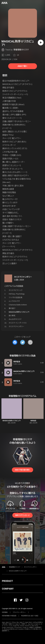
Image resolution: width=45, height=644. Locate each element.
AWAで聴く (22, 66)
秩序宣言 (33, 421)
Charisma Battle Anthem (18, 305)
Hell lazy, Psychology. (17, 294)
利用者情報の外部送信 (9, 616)
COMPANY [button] (8, 589)
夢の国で (12, 308)
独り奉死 (12, 316)
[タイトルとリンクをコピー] (30, 342)
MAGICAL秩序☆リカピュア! (12, 421)
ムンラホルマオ (14, 301)
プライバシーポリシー (19, 612)
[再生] (41, 43)
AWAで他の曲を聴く (22, 470)
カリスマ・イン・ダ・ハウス (18, 323)
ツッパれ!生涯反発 (15, 297)
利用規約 (5, 612)
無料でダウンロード (22, 515)
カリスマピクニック (16, 290)
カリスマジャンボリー (23, 277)
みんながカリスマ (15, 319)
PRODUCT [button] (7, 581)
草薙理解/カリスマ (21, 50)
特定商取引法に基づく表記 (30, 616)
